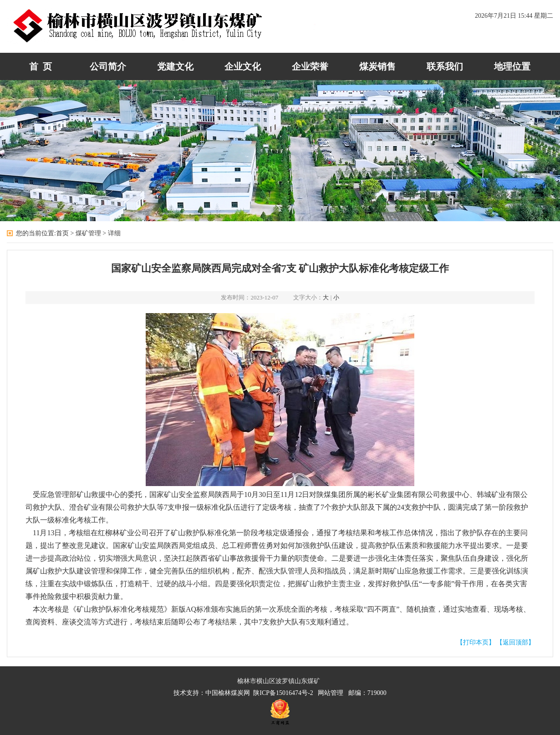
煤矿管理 (88, 233)
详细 (114, 233)
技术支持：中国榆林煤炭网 (213, 693)
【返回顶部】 (515, 642)
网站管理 (332, 693)
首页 (62, 233)
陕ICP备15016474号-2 (285, 693)
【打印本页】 (476, 642)
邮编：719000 (367, 693)
